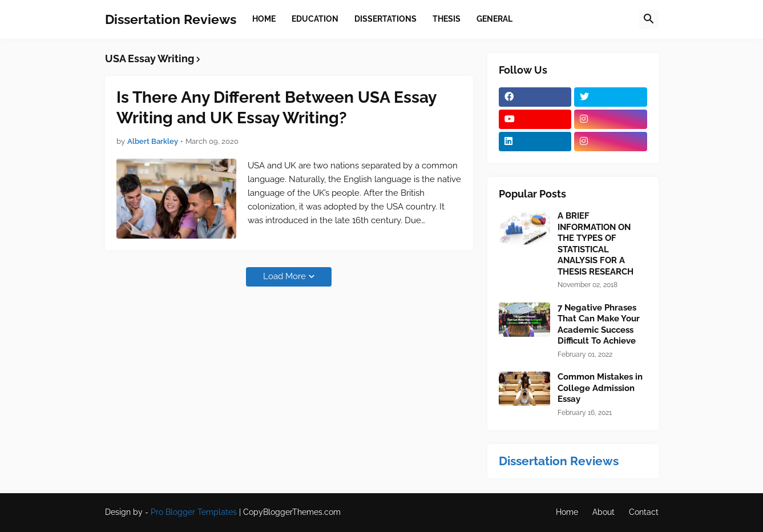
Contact (644, 512)
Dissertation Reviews (171, 19)
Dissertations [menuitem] (385, 19)
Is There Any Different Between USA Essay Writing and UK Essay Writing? (276, 108)
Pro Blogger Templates (194, 512)
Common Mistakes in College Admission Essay (600, 388)
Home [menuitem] (264, 19)
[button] (649, 19)
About (603, 512)
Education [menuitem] (315, 19)
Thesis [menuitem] (447, 19)
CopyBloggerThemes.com (292, 512)
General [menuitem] (494, 19)
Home (567, 512)
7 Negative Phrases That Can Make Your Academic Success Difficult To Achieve (599, 325)
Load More (284, 276)
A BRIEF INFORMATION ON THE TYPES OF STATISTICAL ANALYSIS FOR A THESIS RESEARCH (596, 244)
